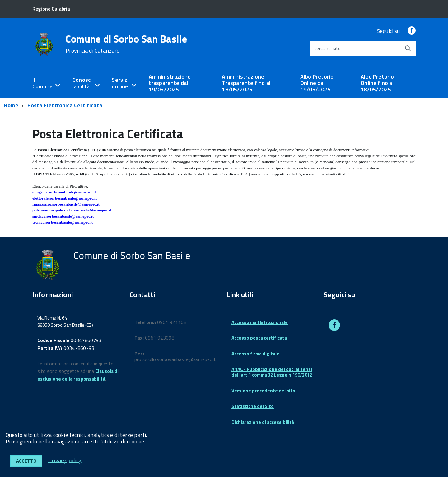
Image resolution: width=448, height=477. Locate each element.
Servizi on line (120, 83)
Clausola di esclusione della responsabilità (78, 375)
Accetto (26, 461)
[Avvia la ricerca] (408, 49)
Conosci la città (82, 83)
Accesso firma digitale (255, 354)
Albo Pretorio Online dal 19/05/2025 (317, 83)
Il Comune (42, 83)
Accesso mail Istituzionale (260, 322)
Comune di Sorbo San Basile (126, 44)
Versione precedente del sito (263, 391)
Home (11, 105)
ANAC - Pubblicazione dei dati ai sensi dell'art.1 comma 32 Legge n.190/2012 (272, 372)
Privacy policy (65, 460)
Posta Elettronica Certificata (65, 105)
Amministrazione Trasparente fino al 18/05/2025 (246, 83)
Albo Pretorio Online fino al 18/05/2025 (377, 83)
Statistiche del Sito (253, 406)
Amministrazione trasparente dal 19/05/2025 (170, 83)
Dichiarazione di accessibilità (263, 422)
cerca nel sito (328, 48)
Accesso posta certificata (259, 338)
